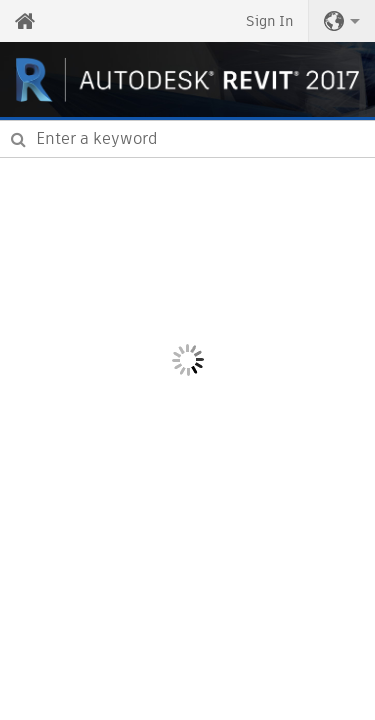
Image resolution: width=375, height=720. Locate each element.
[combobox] (187, 139)
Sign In (269, 21)
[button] (342, 21)
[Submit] (18, 139)
